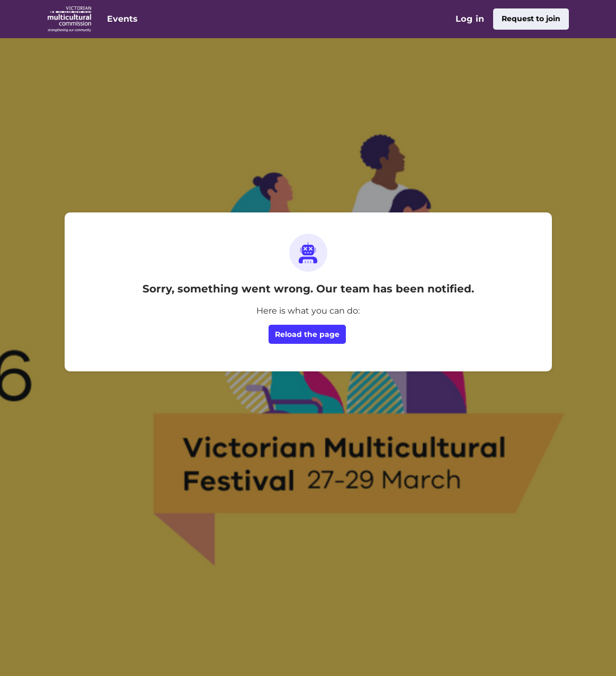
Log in (470, 19)
